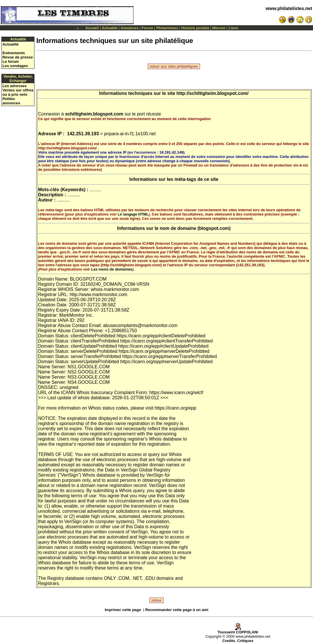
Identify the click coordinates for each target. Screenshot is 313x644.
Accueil (92, 28)
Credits (229, 641)
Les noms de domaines (112, 269)
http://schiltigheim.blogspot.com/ (213, 93)
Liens (234, 28)
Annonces (130, 28)
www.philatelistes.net (289, 8)
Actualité (110, 28)
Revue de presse (18, 57)
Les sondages (15, 66)
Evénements (14, 53)
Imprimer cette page (123, 610)
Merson (219, 28)
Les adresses (14, 86)
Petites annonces (11, 101)
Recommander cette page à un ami (177, 610)
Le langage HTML (133, 214)
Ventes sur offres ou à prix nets (18, 92)
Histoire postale (195, 28)
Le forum (10, 61)
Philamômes (167, 28)
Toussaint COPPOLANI (238, 630)
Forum (147, 28)
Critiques (245, 641)
